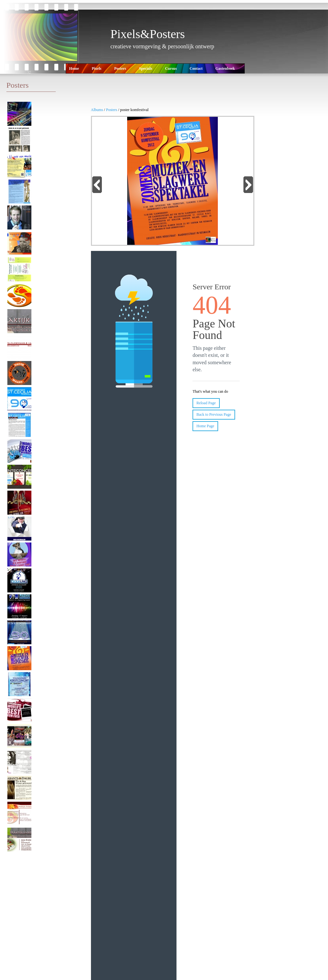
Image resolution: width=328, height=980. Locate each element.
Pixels (96, 68)
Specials (146, 68)
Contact (196, 68)
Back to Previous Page (214, 414)
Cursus (171, 68)
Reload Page (206, 403)
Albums (98, 110)
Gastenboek (225, 68)
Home (74, 68)
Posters (120, 68)
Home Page (205, 426)
